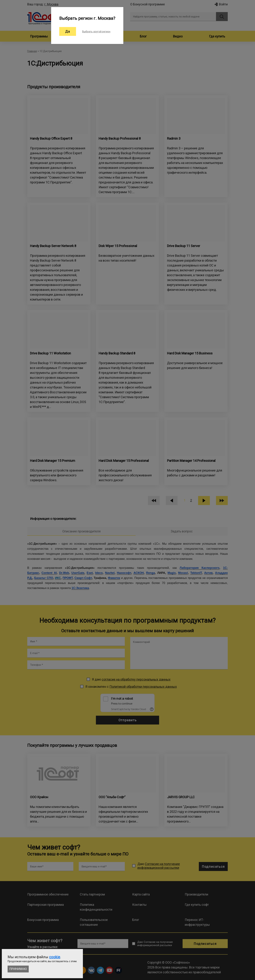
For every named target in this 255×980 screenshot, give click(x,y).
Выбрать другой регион (96, 32)
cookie (55, 957)
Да (68, 31)
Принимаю (18, 969)
